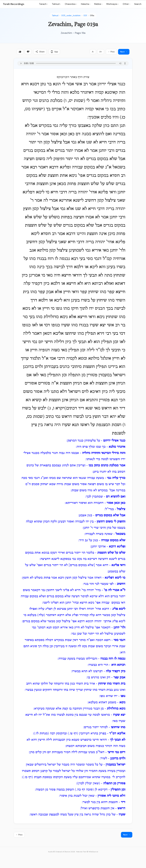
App (54, 52)
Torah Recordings (14, 4)
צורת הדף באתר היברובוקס (73, 77)
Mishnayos (113, 4)
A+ (101, 52)
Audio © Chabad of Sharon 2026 (62, 852)
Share (40, 52)
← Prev (111, 52)
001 (85, 16)
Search (138, 4)
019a (92, 16)
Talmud (56, 4)
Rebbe (98, 4)
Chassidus (71, 4)
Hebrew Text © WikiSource (87, 852)
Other (126, 4)
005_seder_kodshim (71, 16)
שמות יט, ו (74, 101)
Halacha (86, 4)
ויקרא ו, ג (57, 408)
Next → (124, 52)
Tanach (43, 4)
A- (93, 52)
